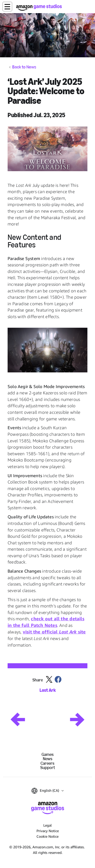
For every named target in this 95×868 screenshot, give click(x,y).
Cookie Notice (48, 836)
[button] (7, 7)
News (48, 759)
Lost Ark (48, 690)
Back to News (24, 67)
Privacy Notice (48, 831)
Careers (48, 763)
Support (48, 768)
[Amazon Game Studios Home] (39, 7)
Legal (48, 825)
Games (48, 755)
